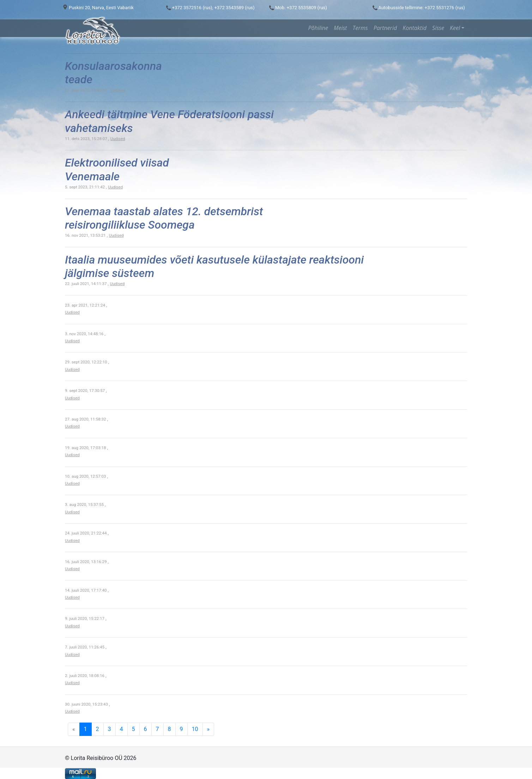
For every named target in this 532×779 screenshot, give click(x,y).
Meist (340, 28)
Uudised (117, 90)
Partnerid (385, 28)
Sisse (438, 28)
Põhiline (318, 28)
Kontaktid (415, 28)
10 (195, 729)
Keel (455, 28)
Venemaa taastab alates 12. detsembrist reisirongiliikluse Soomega (164, 218)
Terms (360, 28)
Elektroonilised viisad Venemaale (117, 169)
